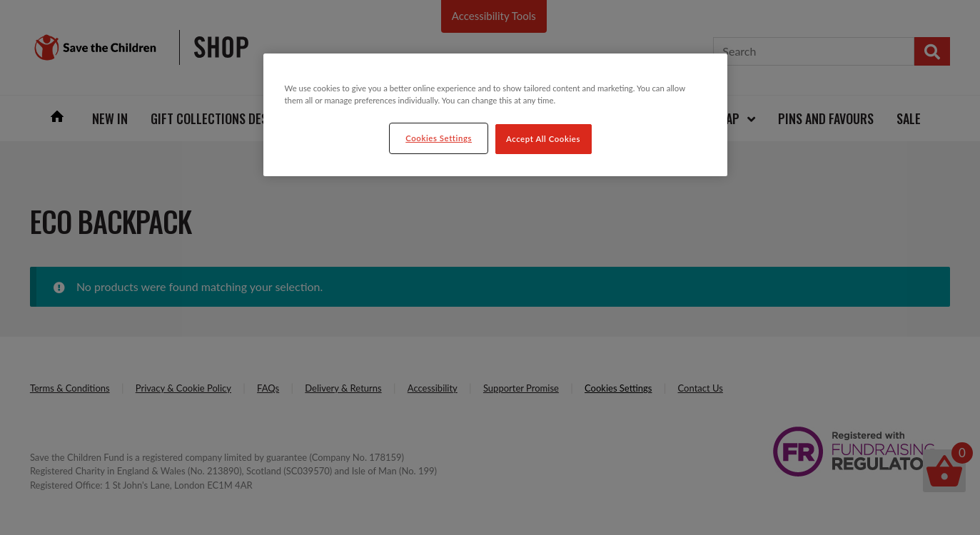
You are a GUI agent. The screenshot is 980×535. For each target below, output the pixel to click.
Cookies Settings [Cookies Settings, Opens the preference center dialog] (439, 138)
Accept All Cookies (543, 139)
